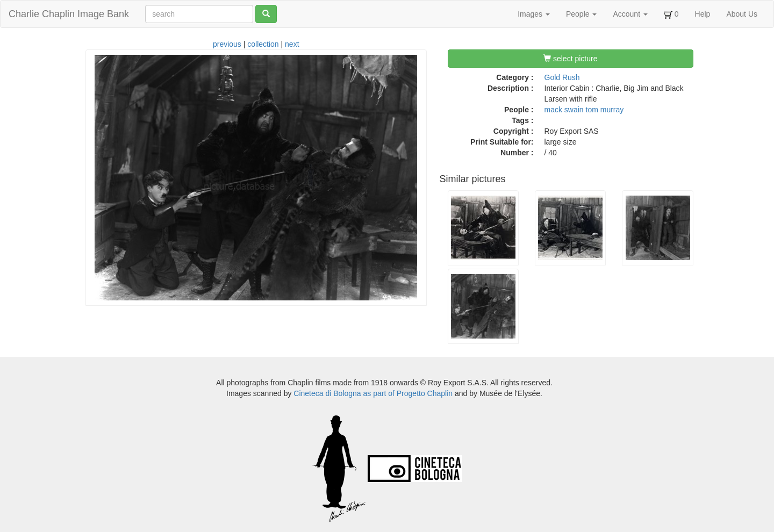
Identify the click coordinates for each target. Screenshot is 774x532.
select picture (570, 59)
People (581, 14)
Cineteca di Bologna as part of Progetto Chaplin (373, 393)
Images (534, 14)
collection (263, 44)
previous (227, 44)
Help (703, 14)
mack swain (564, 110)
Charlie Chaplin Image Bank (69, 14)
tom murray (605, 110)
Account (630, 14)
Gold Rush (562, 77)
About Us (742, 14)
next (292, 44)
